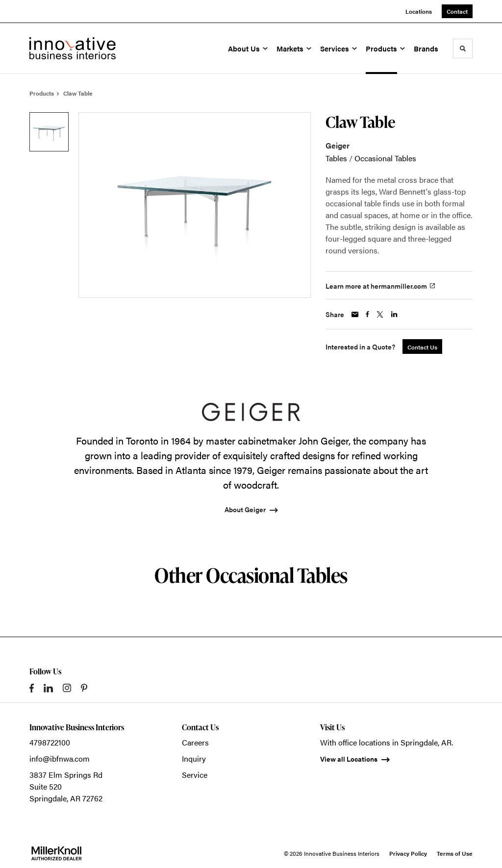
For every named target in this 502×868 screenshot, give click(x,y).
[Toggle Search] (463, 49)
